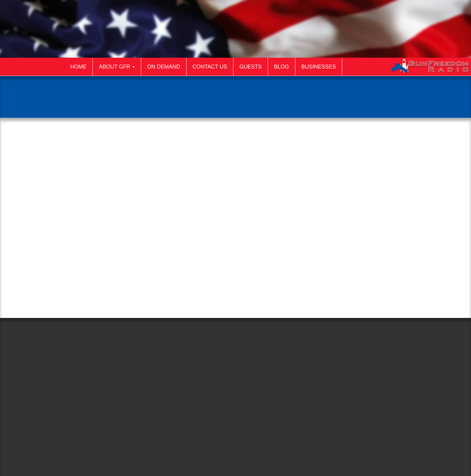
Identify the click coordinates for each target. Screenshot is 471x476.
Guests (251, 67)
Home (78, 67)
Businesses (319, 67)
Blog (281, 67)
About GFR (117, 67)
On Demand (164, 67)
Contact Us (210, 67)
